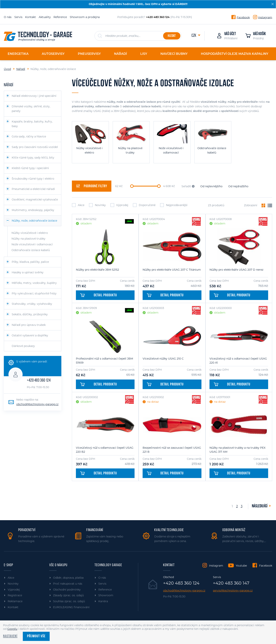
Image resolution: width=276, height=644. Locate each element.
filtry (92, 186)
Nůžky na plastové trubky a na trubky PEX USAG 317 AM (237, 450)
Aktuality (45, 17)
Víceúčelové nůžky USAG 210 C (163, 359)
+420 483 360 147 (231, 583)
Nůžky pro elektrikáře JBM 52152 (97, 270)
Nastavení (10, 636)
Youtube (241, 566)
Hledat (172, 36)
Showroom (106, 595)
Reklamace (15, 601)
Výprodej (119, 205)
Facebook (243, 17)
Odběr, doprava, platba (68, 578)
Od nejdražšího (238, 186)
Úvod (7, 69)
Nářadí (21, 69)
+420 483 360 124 (39, 381)
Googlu (12, 629)
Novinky (97, 205)
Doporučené (144, 205)
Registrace (15, 595)
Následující (260, 506)
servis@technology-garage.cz (233, 591)
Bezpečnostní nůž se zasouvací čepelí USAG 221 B (172, 450)
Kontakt (30, 17)
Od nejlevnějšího (211, 186)
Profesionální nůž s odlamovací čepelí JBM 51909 (104, 361)
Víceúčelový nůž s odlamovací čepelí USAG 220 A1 (238, 361)
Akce (78, 205)
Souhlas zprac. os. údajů (69, 601)
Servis (18, 17)
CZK (194, 36)
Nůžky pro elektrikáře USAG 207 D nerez (236, 270)
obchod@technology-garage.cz (37, 404)
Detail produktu (99, 295)
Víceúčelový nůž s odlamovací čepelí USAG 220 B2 (105, 450)
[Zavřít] (273, 4)
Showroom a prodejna (85, 17)
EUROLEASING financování (71, 607)
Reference (60, 17)
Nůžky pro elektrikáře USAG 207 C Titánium (172, 270)
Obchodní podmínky (67, 590)
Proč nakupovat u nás (68, 584)
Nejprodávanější (174, 205)
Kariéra (103, 601)
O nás (8, 17)
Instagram (265, 17)
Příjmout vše (36, 636)
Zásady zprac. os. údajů (68, 595)
